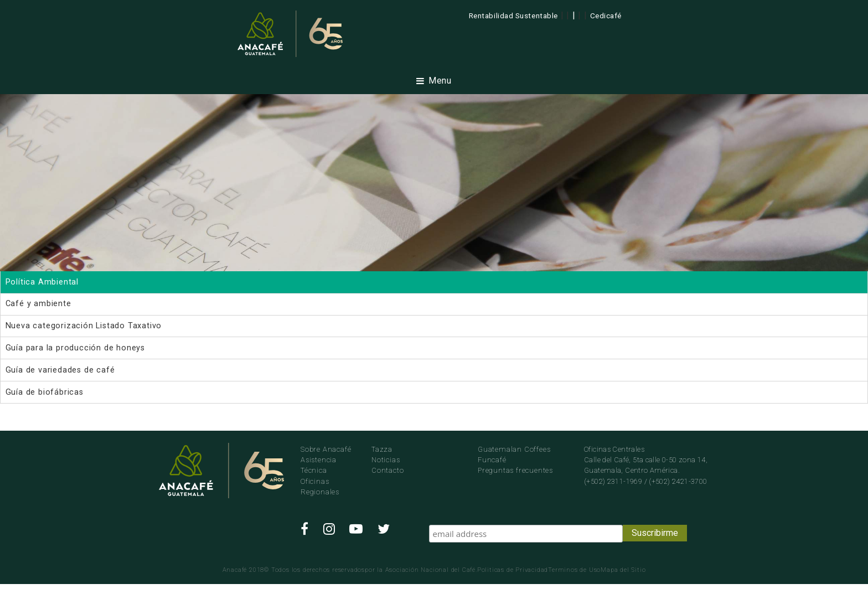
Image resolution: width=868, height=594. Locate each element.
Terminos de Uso (574, 570)
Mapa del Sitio (623, 570)
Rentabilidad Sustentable (513, 16)
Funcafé (492, 460)
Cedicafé (606, 16)
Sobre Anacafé (326, 449)
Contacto (387, 470)
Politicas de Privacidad (513, 570)
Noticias (386, 460)
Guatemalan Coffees (514, 449)
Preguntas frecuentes (515, 470)
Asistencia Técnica (319, 465)
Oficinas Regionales (320, 487)
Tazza (382, 449)
